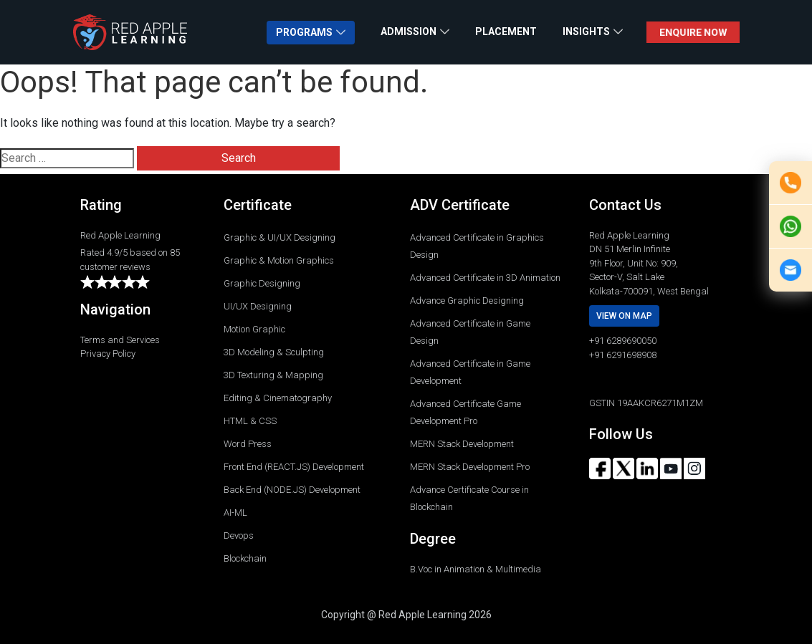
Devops (239, 535)
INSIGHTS (586, 32)
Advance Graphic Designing (467, 301)
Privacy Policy (108, 354)
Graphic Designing (262, 283)
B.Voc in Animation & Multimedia (476, 569)
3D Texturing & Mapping (273, 375)
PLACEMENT (506, 32)
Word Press (248, 444)
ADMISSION (409, 32)
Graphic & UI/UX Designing (280, 237)
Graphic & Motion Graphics (279, 260)
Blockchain (245, 558)
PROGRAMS (304, 32)
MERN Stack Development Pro (470, 467)
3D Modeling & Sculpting (274, 352)
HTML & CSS (250, 421)
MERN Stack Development (462, 444)
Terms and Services (120, 340)
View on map (624, 316)
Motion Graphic (254, 329)
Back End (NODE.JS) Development (292, 490)
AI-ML (235, 513)
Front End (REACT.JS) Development (294, 467)
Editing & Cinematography (278, 398)
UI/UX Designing (258, 306)
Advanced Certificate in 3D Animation (485, 278)
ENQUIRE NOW (692, 32)
